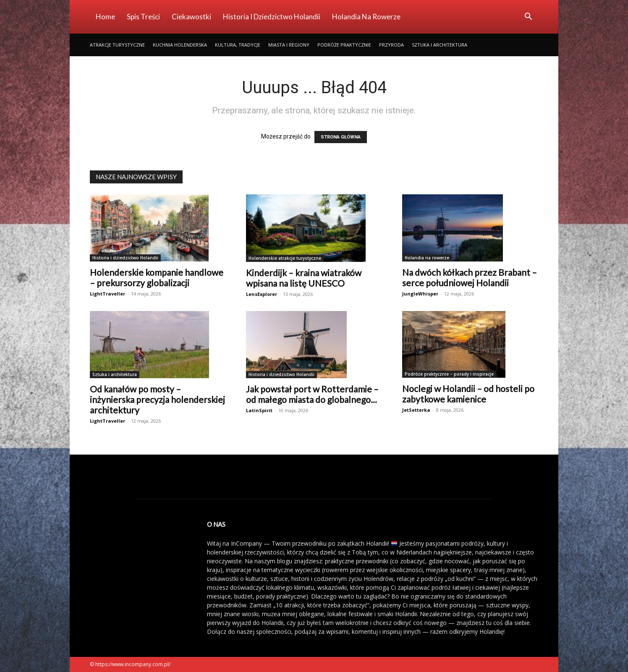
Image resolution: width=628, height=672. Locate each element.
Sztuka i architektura (440, 45)
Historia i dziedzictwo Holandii (272, 17)
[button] (528, 17)
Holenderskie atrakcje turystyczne (285, 258)
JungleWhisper (420, 294)
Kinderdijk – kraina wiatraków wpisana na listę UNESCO (304, 278)
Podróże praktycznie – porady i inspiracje (449, 374)
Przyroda (391, 45)
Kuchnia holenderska (180, 45)
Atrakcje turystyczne (117, 45)
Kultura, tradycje (238, 45)
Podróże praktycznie (344, 45)
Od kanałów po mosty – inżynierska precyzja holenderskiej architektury (157, 399)
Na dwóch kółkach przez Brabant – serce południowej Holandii (470, 277)
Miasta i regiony (289, 45)
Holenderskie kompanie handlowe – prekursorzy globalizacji (157, 277)
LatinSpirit (259, 410)
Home (105, 17)
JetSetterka (416, 410)
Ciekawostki (191, 17)
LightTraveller (107, 294)
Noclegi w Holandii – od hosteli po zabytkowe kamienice (468, 394)
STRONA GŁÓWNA (341, 137)
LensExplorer (262, 294)
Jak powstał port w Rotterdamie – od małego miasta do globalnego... (312, 394)
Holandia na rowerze (366, 17)
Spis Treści (143, 17)
